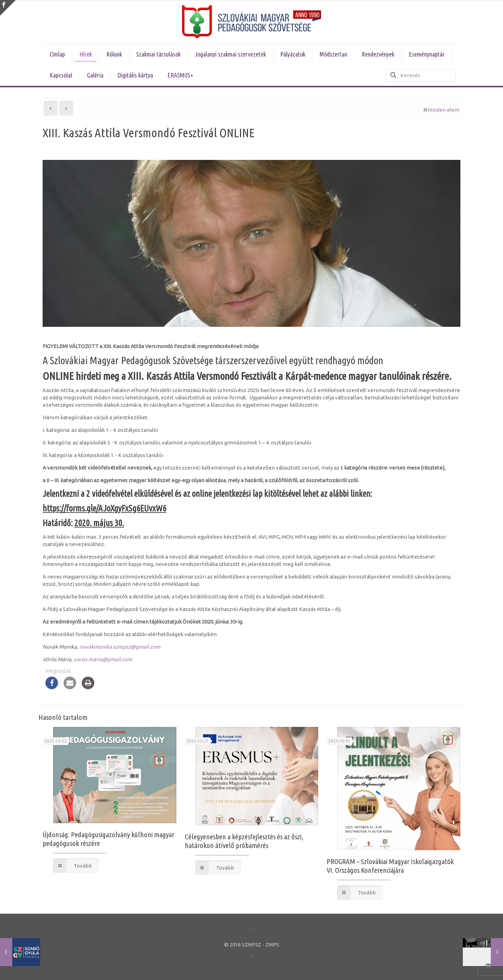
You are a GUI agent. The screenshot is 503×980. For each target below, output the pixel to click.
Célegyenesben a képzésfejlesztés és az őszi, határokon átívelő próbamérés (244, 841)
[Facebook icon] (252, 955)
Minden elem (441, 110)
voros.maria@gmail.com (103, 659)
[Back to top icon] (251, 928)
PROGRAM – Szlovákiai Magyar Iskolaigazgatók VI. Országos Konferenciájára (390, 866)
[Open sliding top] (8, 8)
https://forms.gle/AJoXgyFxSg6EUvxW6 (104, 508)
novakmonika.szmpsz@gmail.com (120, 647)
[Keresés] (421, 75)
